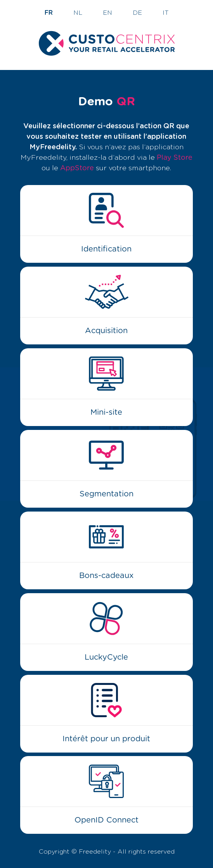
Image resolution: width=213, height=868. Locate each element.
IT (166, 13)
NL (78, 13)
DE (137, 13)
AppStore (77, 168)
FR (49, 13)
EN (107, 13)
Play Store (175, 158)
